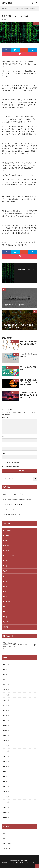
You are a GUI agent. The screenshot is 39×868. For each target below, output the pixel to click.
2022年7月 (6, 690)
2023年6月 (6, 664)
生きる (6, 612)
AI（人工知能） (9, 530)
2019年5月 (6, 746)
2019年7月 (6, 736)
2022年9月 (6, 685)
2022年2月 (6, 700)
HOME (5, 8)
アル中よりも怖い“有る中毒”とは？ (28, 368)
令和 (6, 576)
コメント (5, 418)
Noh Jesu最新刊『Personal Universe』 (14, 504)
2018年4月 (6, 812)
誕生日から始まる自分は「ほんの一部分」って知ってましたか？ (29, 382)
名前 (4, 437)
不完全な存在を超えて (9, 643)
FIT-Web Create (17, 863)
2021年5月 (6, 720)
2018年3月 (6, 817)
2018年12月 (6, 771)
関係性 (6, 627)
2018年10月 (6, 782)
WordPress (33, 863)
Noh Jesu (15, 342)
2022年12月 (6, 669)
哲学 (6, 586)
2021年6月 (6, 715)
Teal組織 (7, 545)
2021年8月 (6, 705)
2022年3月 (6, 695)
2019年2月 (6, 761)
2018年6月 (6, 802)
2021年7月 (6, 710)
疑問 (6, 617)
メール (4, 445)
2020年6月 (6, 726)
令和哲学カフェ (9, 581)
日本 (6, 607)
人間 (12, 8)
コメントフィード (8, 843)
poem (6, 540)
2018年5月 (6, 807)
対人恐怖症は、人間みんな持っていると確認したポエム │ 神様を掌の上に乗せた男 (19, 646)
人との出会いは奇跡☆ (9, 509)
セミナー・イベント (13, 367)
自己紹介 (7, 622)
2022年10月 (6, 680)
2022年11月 (6, 675)
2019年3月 (6, 756)
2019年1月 (6, 766)
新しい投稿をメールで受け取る (10, 467)
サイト (3, 453)
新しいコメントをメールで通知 (10, 463)
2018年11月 (6, 777)
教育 (6, 596)
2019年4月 (6, 751)
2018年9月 (6, 787)
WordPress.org (7, 848)
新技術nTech (8, 602)
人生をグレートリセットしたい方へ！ (13, 494)
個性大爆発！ (8, 3)
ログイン (5, 833)
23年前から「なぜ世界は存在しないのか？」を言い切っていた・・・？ (29, 395)
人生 (6, 561)
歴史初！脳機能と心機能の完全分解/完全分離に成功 (17, 499)
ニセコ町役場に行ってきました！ (12, 514)
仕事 (6, 571)
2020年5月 (6, 731)
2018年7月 (6, 797)
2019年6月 (6, 741)
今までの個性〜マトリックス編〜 (25, 8)
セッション (7, 551)
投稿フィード (6, 838)
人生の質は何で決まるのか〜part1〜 (29, 355)
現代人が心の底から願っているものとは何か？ (29, 343)
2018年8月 (6, 792)
